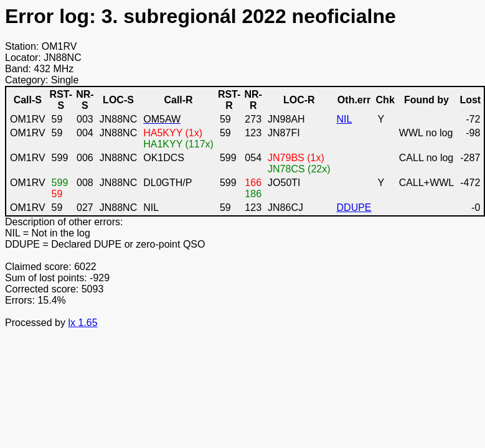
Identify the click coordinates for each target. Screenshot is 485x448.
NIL (345, 119)
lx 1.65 (82, 323)
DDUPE (354, 208)
